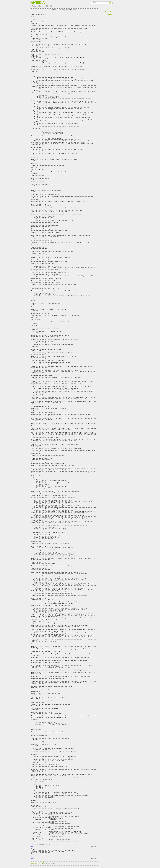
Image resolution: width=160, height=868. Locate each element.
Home (106, 9)
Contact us (108, 14)
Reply (32, 846)
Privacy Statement (36, 864)
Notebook (108, 12)
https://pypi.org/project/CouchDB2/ (41, 845)
